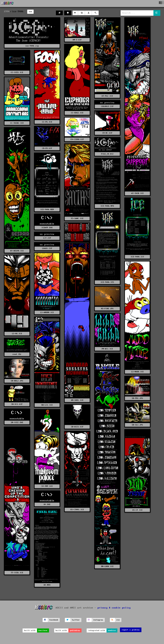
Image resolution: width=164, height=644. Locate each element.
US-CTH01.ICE (77, 510)
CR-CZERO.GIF (77, 139)
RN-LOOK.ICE (107, 566)
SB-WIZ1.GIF (77, 427)
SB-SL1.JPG (137, 425)
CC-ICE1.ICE (17, 72)
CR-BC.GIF (107, 133)
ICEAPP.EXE (47, 228)
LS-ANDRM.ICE (47, 312)
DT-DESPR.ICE (17, 251)
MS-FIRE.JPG (107, 309)
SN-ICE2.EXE (17, 422)
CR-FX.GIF (47, 148)
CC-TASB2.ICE (17, 123)
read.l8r (17, 354)
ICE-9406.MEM (47, 210)
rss (118, 620)
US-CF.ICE (137, 510)
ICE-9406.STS (107, 282)
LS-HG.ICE (17, 334)
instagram (98, 620)
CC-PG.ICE (47, 122)
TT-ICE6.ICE (17, 573)
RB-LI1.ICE (47, 405)
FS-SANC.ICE (77, 218)
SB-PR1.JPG (137, 398)
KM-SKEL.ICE (77, 400)
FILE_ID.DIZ (107, 154)
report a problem (131, 630)
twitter (76, 620)
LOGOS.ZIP (47, 248)
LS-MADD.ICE (137, 372)
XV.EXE (47, 504)
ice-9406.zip (32, 46)
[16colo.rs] (8, 4)
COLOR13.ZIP (107, 106)
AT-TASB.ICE (137, 193)
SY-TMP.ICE (47, 486)
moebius (112, 630)
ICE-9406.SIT (137, 257)
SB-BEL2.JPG (17, 381)
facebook (54, 620)
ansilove (43, 630)
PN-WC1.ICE (107, 349)
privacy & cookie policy (114, 608)
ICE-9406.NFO (107, 206)
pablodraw (75, 630)
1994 (7, 12)
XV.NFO (47, 585)
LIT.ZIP (47, 238)
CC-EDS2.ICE (77, 113)
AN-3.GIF (77, 40)
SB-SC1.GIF (17, 404)
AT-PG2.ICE (107, 96)
